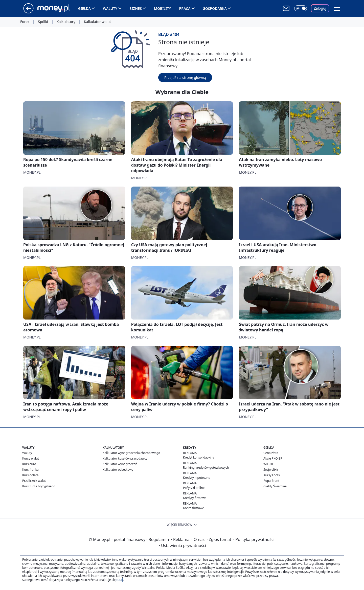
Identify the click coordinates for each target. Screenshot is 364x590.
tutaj (120, 580)
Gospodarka (215, 8)
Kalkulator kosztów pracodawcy (125, 458)
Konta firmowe (194, 508)
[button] (337, 8)
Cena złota (271, 453)
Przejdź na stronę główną (185, 77)
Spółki (43, 22)
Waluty (110, 8)
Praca (185, 8)
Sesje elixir (271, 470)
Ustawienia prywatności (183, 546)
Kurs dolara (30, 475)
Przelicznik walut (34, 481)
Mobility (163, 8)
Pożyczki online (194, 488)
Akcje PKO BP (273, 458)
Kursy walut (31, 458)
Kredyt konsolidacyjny (199, 457)
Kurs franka (30, 470)
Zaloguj (320, 8)
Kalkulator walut (97, 22)
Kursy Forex (272, 475)
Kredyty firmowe (195, 498)
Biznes (136, 8)
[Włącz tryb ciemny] (301, 8)
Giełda (84, 8)
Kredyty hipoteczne (197, 478)
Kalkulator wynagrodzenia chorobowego (131, 453)
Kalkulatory (66, 22)
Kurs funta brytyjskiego (39, 486)
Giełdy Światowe (275, 486)
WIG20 (268, 464)
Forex (25, 22)
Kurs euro (29, 464)
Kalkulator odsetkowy (118, 470)
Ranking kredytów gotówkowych (206, 468)
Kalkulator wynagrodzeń (120, 464)
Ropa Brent (271, 481)
